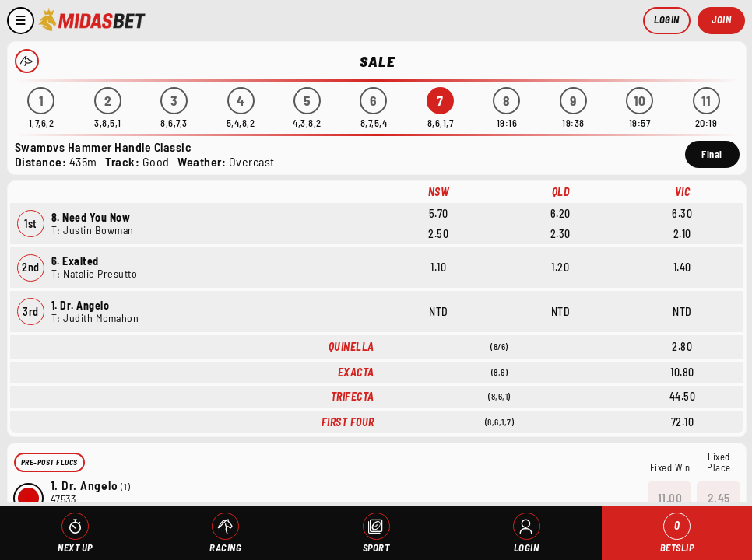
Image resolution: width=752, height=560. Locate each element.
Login (667, 19)
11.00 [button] (670, 497)
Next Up (75, 548)
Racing (225, 548)
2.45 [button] (719, 497)
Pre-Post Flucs (49, 462)
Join (721, 19)
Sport (376, 548)
